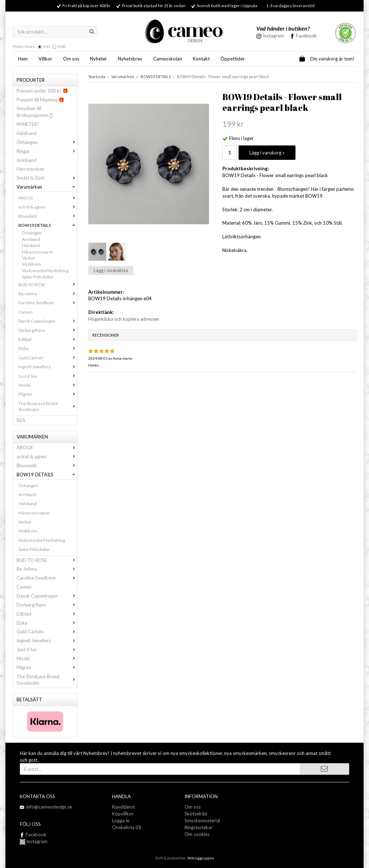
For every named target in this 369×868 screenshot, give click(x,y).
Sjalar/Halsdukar (38, 277)
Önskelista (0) (127, 827)
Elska (48, 348)
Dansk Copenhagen (48, 321)
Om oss (71, 59)
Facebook (306, 36)
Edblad (48, 339)
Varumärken (47, 187)
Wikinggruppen (201, 858)
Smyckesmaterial (202, 820)
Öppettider (233, 59)
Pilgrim (48, 394)
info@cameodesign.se (49, 807)
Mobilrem (32, 264)
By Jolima (48, 294)
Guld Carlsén (48, 358)
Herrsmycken (30, 169)
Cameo (25, 312)
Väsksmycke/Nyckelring (45, 271)
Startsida (97, 77)
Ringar (47, 151)
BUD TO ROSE (48, 285)
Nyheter (99, 59)
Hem (23, 59)
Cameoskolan (168, 59)
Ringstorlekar (199, 827)
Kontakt (201, 59)
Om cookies (197, 834)
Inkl (47, 46)
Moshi (48, 385)
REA (21, 420)
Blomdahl (48, 216)
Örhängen (47, 142)
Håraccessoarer (38, 252)
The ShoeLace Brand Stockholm (48, 406)
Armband (26, 160)
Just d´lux (48, 376)
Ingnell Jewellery (48, 367)
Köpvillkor (123, 814)
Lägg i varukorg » (267, 153)
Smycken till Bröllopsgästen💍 (35, 112)
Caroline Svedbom (48, 303)
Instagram (34, 841)
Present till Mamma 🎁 (40, 100)
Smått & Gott (47, 178)
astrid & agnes (48, 207)
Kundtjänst (123, 807)
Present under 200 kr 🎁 (42, 91)
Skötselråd (196, 814)
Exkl (62, 46)
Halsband (26, 133)
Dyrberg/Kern (48, 330)
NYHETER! (28, 124)
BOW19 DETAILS (48, 225)
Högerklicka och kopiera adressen (124, 319)
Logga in (121, 820)
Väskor (29, 258)
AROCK (48, 198)
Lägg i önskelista (111, 270)
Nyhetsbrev (130, 59)
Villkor (45, 59)
